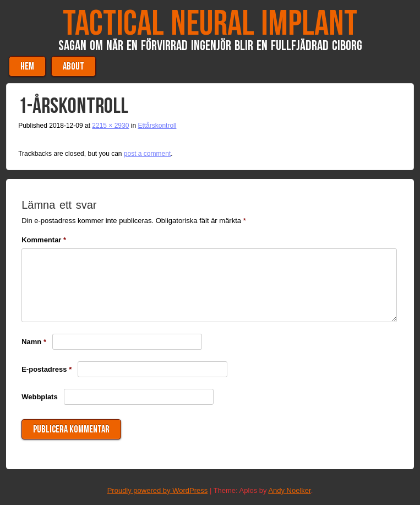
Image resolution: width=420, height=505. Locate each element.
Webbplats (40, 397)
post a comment (147, 154)
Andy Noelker (289, 490)
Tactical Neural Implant (210, 24)
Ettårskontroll (157, 126)
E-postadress (47, 369)
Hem (27, 66)
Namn (34, 342)
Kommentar (44, 240)
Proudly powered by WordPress (158, 490)
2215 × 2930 (110, 126)
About (73, 66)
